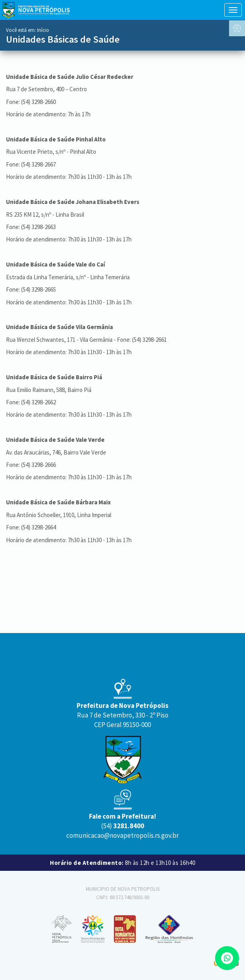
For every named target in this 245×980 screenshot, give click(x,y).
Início (43, 30)
